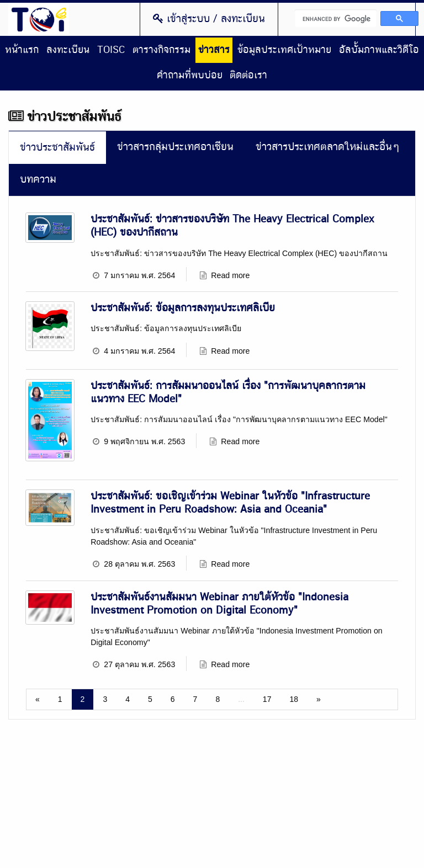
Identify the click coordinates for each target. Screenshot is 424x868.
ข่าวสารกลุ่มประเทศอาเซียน (175, 147)
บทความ (38, 180)
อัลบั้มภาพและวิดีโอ (379, 50)
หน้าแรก (22, 50)
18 (294, 697)
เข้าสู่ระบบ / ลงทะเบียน (209, 19)
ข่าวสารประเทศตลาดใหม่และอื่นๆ (328, 147)
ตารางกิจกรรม (161, 50)
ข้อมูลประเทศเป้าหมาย (284, 50)
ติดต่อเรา (248, 76)
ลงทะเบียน (68, 50)
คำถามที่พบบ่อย (190, 76)
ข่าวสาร (214, 50)
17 (267, 697)
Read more (229, 275)
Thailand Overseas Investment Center (39, 19)
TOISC (111, 50)
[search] (336, 18)
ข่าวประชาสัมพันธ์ (57, 148)
